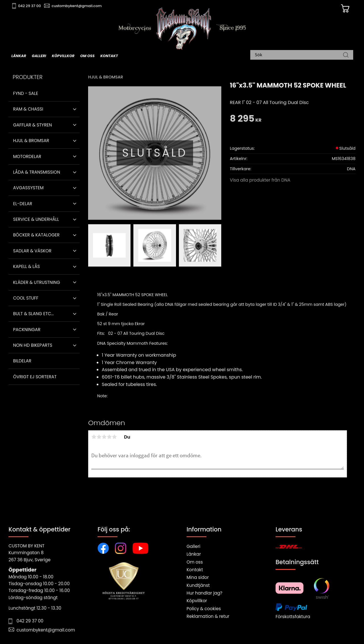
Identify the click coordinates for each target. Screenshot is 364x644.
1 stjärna (94, 437)
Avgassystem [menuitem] (28, 188)
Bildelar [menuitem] (22, 361)
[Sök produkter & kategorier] (299, 55)
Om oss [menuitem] (87, 56)
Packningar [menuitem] (27, 330)
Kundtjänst (198, 585)
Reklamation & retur (208, 616)
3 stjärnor (104, 437)
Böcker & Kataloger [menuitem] (36, 235)
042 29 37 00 (30, 6)
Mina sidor (198, 577)
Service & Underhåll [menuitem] (36, 219)
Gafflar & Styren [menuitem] (32, 125)
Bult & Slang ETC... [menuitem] (33, 314)
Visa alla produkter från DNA (260, 180)
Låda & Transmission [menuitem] (37, 172)
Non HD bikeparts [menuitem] (33, 345)
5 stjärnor (114, 437)
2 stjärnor (99, 437)
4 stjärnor (109, 437)
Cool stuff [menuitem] (26, 298)
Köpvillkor (197, 601)
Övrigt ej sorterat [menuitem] (35, 377)
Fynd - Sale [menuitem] (26, 93)
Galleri (193, 546)
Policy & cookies (204, 609)
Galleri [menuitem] (39, 56)
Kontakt (195, 570)
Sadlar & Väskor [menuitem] (32, 251)
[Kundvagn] (344, 9)
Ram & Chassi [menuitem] (28, 109)
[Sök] (346, 55)
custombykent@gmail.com (77, 6)
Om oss (195, 562)
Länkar (194, 554)
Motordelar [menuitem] (27, 156)
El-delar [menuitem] (23, 204)
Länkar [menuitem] (19, 56)
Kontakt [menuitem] (109, 56)
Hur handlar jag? (204, 593)
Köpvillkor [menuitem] (63, 56)
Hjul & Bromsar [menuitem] (31, 141)
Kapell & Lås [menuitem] (26, 266)
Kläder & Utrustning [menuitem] (37, 282)
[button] (75, 109)
